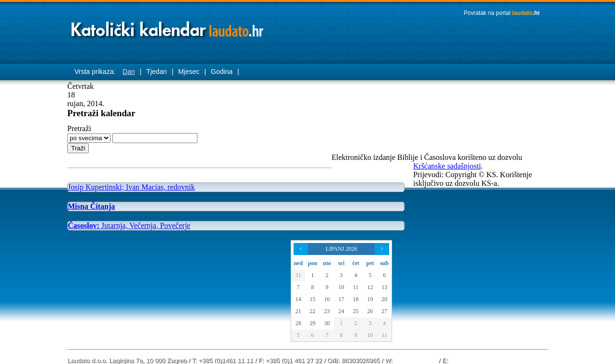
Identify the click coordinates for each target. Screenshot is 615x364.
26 (370, 311)
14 (298, 299)
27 (384, 311)
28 (298, 323)
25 (356, 311)
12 (370, 287)
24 (341, 311)
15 (312, 299)
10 (341, 287)
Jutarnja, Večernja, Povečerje (129, 225)
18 (356, 299)
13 (384, 287)
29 (312, 323)
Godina (222, 72)
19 (370, 299)
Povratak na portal (502, 13)
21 (298, 311)
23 (327, 311)
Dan (129, 72)
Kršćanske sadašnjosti (447, 166)
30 (327, 323)
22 (312, 311)
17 (341, 299)
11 (356, 287)
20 (384, 299)
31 (298, 275)
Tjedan (156, 72)
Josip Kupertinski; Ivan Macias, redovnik (131, 187)
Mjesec (189, 72)
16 (327, 299)
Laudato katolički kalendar (168, 27)
